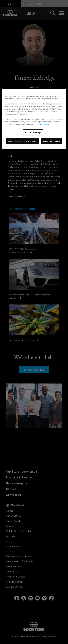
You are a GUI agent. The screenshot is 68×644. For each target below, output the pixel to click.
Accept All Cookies (52, 141)
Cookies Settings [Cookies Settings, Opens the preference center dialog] (33, 133)
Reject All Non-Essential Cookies (23, 141)
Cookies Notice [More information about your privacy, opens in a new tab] (43, 124)
